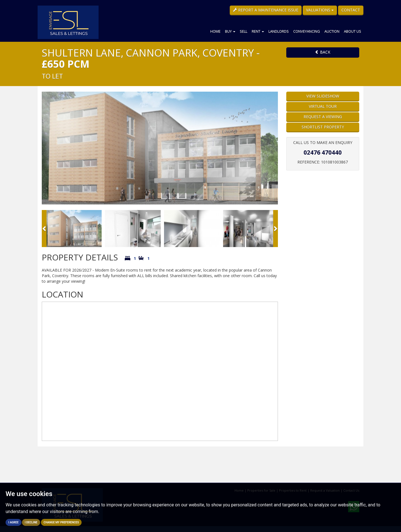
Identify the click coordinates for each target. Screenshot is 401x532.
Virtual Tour (323, 106)
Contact (351, 10)
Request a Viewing (323, 117)
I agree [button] (14, 522)
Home (215, 31)
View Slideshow (323, 96)
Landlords (279, 31)
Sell (244, 31)
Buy (230, 31)
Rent (258, 31)
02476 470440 (323, 152)
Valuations (320, 10)
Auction (332, 31)
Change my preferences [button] (61, 522)
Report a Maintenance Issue (266, 10)
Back (323, 52)
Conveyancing (307, 31)
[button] (44, 229)
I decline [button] (31, 522)
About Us (353, 31)
